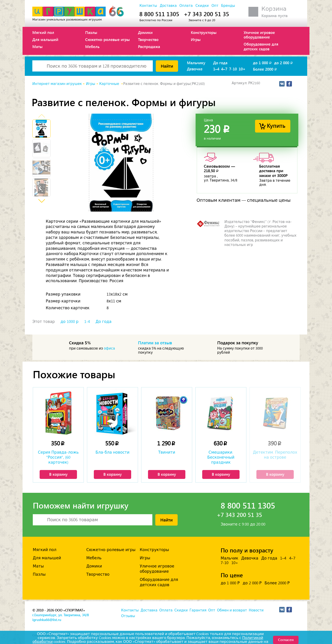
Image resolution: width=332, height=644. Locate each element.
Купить (276, 125)
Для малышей (45, 39)
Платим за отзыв (155, 342)
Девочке (195, 69)
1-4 (87, 322)
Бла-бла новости (113, 452)
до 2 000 (284, 63)
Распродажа (149, 46)
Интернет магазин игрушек (57, 84)
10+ (242, 69)
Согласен (286, 640)
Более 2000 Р (277, 583)
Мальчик (229, 558)
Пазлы (91, 32)
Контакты (148, 6)
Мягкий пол (43, 32)
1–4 (216, 69)
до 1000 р (70, 322)
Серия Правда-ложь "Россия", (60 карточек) (58, 457)
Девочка (250, 558)
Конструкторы (204, 32)
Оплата (186, 6)
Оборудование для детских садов (261, 46)
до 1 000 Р (230, 583)
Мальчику (196, 63)
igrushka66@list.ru (47, 620)
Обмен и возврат (232, 610)
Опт (215, 6)
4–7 (224, 69)
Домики (145, 32)
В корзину (58, 474)
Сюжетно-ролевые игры (107, 39)
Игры (196, 39)
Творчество (148, 39)
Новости (256, 610)
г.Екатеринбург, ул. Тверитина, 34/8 (61, 615)
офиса (109, 348)
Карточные (110, 84)
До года (220, 63)
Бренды (228, 6)
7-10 (233, 69)
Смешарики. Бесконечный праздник (221, 457)
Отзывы (128, 616)
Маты (37, 46)
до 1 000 (263, 63)
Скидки (202, 6)
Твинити (167, 452)
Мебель (92, 46)
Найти (167, 66)
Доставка (168, 6)
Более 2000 (265, 69)
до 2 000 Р (252, 583)
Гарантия (198, 610)
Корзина (274, 9)
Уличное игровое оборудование (259, 35)
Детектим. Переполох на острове (275, 455)
